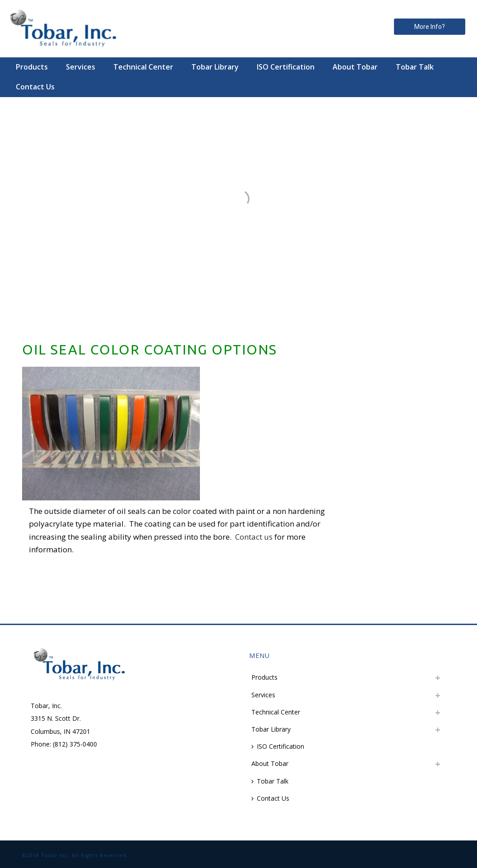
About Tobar (355, 67)
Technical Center (143, 67)
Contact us (254, 537)
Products (32, 67)
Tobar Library (215, 67)
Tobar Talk (415, 67)
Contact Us (35, 87)
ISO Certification (286, 67)
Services (81, 67)
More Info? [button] (430, 27)
